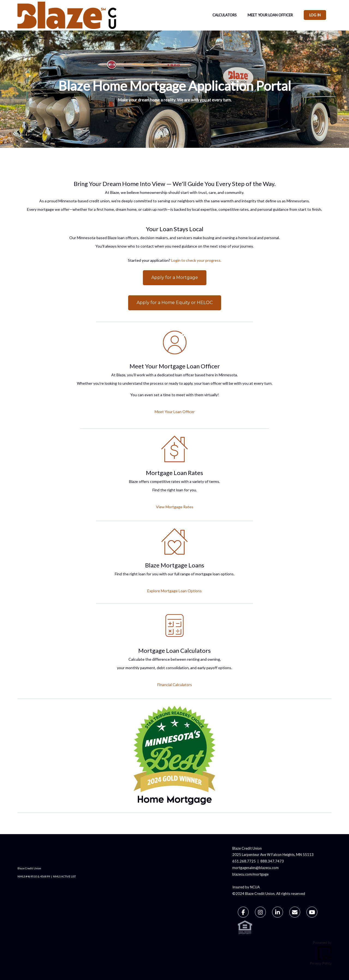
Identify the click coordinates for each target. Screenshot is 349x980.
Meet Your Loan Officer (270, 15)
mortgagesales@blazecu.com (255, 868)
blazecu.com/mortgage (250, 874)
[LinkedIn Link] (278, 913)
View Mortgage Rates (175, 507)
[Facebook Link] (243, 913)
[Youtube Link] (312, 913)
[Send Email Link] (295, 913)
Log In (315, 15)
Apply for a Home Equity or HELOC (175, 303)
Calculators (225, 15)
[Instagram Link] (260, 913)
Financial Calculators (175, 685)
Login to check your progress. (196, 260)
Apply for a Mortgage (175, 277)
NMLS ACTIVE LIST (64, 876)
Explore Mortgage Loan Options (174, 591)
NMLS (21, 876)
